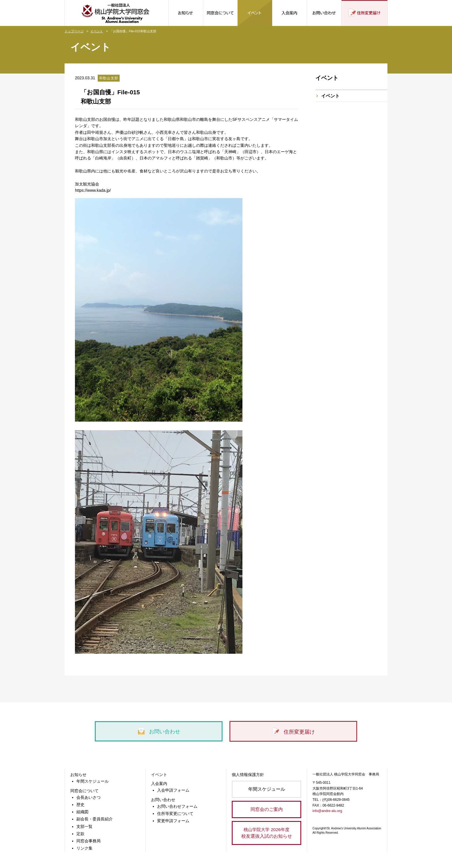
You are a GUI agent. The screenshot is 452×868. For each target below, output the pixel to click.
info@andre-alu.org (327, 811)
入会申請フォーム (173, 790)
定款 (80, 834)
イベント (97, 31)
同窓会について (84, 791)
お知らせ (78, 775)
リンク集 (84, 848)
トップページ (74, 31)
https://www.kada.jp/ (93, 190)
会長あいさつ (88, 797)
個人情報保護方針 (248, 775)
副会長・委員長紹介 (95, 819)
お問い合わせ (159, 732)
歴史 (80, 805)
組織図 (82, 812)
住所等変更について (175, 813)
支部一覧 (84, 826)
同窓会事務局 (88, 841)
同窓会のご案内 (267, 809)
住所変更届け (293, 732)
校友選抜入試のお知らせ (267, 832)
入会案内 (159, 784)
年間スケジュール (93, 781)
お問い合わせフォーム (177, 806)
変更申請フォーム (173, 821)
